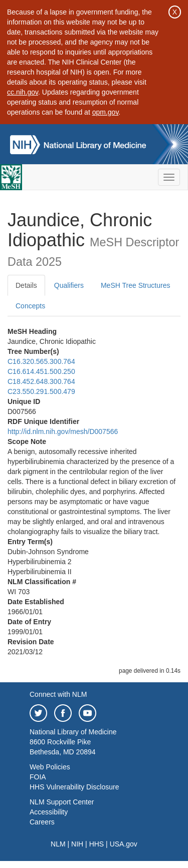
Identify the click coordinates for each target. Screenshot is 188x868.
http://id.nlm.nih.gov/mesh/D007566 (63, 431)
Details (26, 285)
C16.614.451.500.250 (41, 371)
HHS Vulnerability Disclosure (74, 787)
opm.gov (106, 112)
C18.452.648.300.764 (41, 381)
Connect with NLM (58, 694)
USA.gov (124, 844)
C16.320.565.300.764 (41, 361)
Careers (42, 822)
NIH (77, 844)
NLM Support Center (62, 802)
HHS (97, 844)
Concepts (30, 306)
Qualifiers (69, 285)
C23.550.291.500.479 (41, 391)
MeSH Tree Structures (136, 285)
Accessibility (49, 812)
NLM (58, 844)
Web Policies (50, 767)
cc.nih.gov (23, 92)
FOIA (38, 777)
